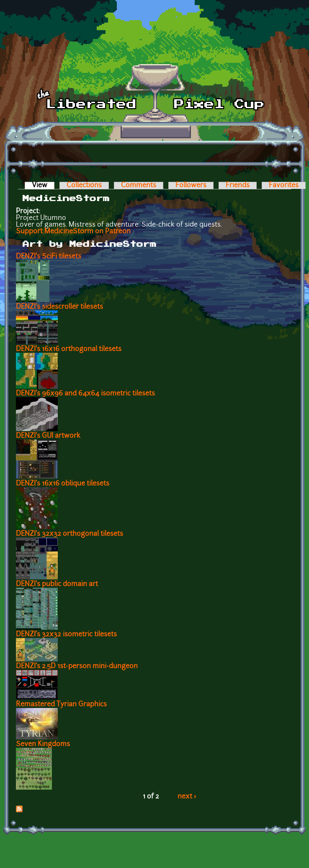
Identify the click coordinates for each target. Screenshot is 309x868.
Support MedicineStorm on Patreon (73, 232)
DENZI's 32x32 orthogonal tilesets (70, 534)
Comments (139, 186)
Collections (84, 186)
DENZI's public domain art (57, 584)
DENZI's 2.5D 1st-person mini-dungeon (77, 666)
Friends (238, 186)
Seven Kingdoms (43, 744)
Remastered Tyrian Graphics (61, 705)
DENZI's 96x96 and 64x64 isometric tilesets (85, 394)
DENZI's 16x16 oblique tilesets (63, 484)
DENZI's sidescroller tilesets (59, 307)
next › (187, 797)
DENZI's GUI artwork (48, 436)
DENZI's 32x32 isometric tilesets (66, 635)
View (43, 186)
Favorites (284, 186)
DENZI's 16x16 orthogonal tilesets (69, 349)
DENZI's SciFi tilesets (49, 257)
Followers (191, 186)
